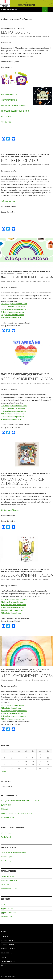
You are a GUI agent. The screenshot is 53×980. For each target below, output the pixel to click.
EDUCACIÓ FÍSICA (7, 953)
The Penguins (19, 28)
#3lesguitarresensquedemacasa (14, 411)
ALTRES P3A (6, 116)
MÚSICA (4, 957)
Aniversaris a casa (8, 201)
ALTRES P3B (6, 122)
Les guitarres (45, 271)
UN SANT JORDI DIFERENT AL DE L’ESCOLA (24, 481)
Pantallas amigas (7, 861)
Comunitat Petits (9, 10)
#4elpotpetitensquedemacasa (13, 306)
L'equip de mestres (25, 37)
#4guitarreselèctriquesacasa (13, 315)
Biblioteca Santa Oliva (9, 880)
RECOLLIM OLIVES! (8, 817)
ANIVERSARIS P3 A (9, 94)
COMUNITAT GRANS (7, 945)
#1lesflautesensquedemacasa (13, 719)
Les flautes (42, 155)
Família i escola (6, 837)
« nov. (4, 772)
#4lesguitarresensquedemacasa (14, 309)
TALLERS (4, 932)
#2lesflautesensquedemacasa (13, 607)
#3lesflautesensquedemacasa (13, 414)
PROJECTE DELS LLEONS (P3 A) (14, 105)
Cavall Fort (5, 885)
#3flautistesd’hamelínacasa (12, 419)
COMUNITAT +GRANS (8, 949)
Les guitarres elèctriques (20, 157)
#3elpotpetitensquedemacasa (13, 408)
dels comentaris (8, 913)
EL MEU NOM (6, 805)
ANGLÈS (4, 966)
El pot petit (6, 28)
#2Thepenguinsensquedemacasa (14, 599)
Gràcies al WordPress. (8, 976)
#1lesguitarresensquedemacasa (13, 716)
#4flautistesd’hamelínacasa (12, 317)
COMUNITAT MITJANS (8, 940)
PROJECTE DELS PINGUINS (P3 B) (15, 111)
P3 (12, 28)
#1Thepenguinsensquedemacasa (14, 711)
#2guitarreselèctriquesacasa (12, 610)
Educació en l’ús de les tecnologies (13, 853)
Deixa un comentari (42, 37)
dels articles (7, 908)
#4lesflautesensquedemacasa (13, 312)
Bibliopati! (5, 809)
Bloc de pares (6, 833)
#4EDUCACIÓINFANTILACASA (27, 277)
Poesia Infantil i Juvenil (9, 889)
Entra (3, 904)
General (33, 155)
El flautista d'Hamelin (10, 155)
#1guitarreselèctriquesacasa (13, 705)
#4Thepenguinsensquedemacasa (14, 304)
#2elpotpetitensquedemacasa (13, 602)
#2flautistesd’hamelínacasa (12, 613)
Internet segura (7, 857)
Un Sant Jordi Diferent (10, 510)
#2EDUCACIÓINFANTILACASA (27, 575)
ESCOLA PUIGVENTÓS (8, 961)
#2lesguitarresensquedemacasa (13, 605)
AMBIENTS (5, 936)
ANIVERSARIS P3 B (9, 100)
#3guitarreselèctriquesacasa (13, 416)
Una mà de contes (8, 876)
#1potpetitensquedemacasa (12, 713)
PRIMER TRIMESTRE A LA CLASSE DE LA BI (17, 813)
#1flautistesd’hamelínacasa (12, 708)
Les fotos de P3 (16, 32)
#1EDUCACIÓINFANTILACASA (27, 676)
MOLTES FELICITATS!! (20, 160)
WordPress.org (7, 917)
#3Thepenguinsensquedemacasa (14, 406)
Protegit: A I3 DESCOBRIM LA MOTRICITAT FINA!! (20, 801)
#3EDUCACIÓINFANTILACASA (27, 379)
